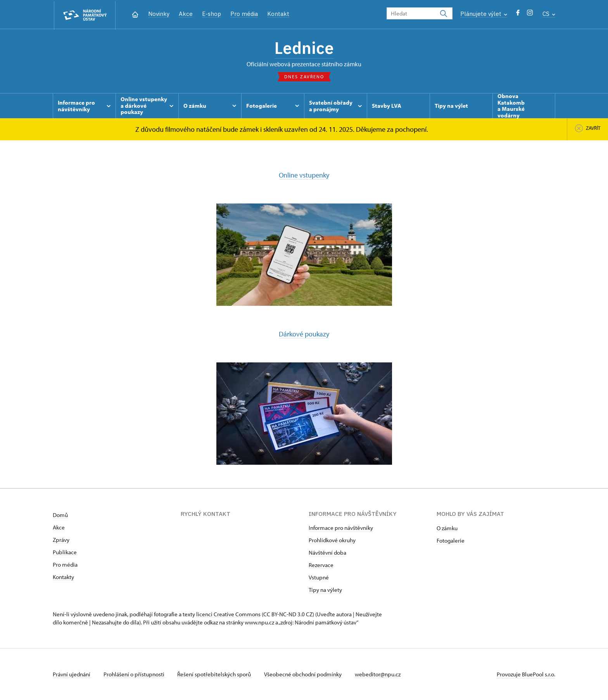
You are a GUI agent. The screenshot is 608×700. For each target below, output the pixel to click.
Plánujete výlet (484, 14)
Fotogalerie (451, 541)
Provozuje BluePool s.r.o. (526, 674)
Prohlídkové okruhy (332, 540)
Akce (186, 14)
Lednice (304, 48)
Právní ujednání (72, 674)
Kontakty (63, 577)
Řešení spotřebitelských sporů (216, 674)
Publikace (65, 552)
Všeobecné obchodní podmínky (305, 674)
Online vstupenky (304, 176)
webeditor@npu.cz (380, 674)
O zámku (447, 528)
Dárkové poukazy (304, 334)
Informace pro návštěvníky (341, 528)
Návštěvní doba (327, 553)
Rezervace (321, 565)
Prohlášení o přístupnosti (135, 674)
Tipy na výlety (325, 590)
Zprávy (61, 540)
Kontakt (278, 14)
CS (549, 14)
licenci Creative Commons (228, 614)
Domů (60, 515)
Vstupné (319, 577)
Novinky (159, 14)
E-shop (212, 14)
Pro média (244, 14)
